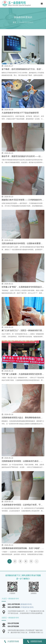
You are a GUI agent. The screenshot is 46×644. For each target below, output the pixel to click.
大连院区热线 (11, 641)
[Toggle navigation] (42, 4)
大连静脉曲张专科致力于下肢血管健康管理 (20, 113)
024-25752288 (13, 623)
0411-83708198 (14, 604)
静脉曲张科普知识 (26, 22)
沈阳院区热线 (35, 641)
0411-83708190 (14, 607)
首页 (15, 22)
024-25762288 (13, 626)
